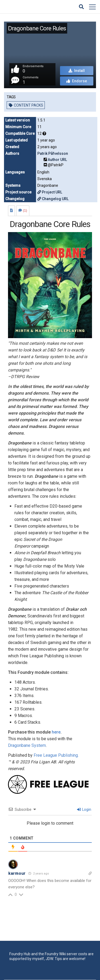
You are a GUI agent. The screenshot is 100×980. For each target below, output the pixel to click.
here (56, 732)
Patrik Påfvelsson (53, 153)
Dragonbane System (27, 745)
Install (77, 71)
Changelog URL (53, 199)
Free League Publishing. (56, 755)
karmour (17, 873)
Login (84, 809)
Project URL (50, 192)
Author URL (57, 160)
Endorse (77, 81)
